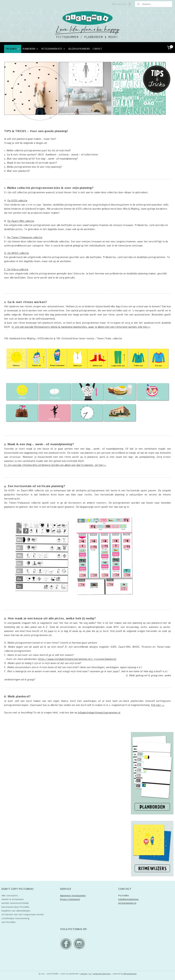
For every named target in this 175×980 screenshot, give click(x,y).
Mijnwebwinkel (130, 974)
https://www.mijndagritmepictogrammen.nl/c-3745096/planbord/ (77, 659)
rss (90, 974)
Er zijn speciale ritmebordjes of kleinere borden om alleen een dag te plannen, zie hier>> (55, 465)
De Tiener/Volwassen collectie (25, 237)
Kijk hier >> (158, 705)
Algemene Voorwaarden (73, 896)
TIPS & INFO (13, 49)
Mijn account (122, 4)
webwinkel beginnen (102, 974)
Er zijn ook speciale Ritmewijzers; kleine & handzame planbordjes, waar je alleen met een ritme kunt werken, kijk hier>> (81, 327)
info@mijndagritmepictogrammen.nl (99, 713)
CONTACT (97, 49)
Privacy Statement (70, 899)
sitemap (84, 974)
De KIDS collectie (17, 201)
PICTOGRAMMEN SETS (53, 49)
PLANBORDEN (31, 49)
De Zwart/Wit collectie (21, 221)
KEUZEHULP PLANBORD (79, 49)
